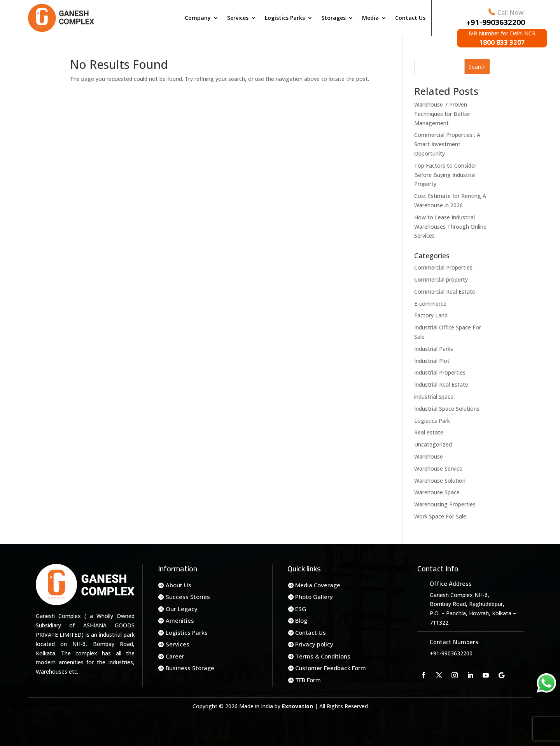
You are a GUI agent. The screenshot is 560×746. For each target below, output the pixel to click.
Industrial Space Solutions (447, 409)
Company (198, 18)
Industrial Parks (434, 349)
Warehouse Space (437, 492)
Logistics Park (432, 421)
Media (370, 18)
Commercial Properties (443, 267)
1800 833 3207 (502, 42)
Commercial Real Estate (445, 292)
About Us (178, 585)
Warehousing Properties (445, 504)
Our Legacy (182, 609)
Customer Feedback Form (331, 668)
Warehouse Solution (440, 481)
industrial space (434, 397)
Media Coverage (318, 585)
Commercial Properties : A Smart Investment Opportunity (447, 144)
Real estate (429, 432)
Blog (301, 620)
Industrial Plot (432, 361)
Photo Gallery (314, 597)
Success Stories (188, 597)
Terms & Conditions (323, 656)
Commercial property (441, 279)
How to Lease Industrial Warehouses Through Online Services (450, 227)
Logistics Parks (285, 18)
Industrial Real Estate (441, 384)
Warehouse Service (438, 468)
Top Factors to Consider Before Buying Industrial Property (445, 175)
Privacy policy (314, 644)
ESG (301, 609)
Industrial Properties (440, 372)
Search (477, 67)
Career (175, 656)
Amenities (180, 620)
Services (238, 18)
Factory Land (431, 315)
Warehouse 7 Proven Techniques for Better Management (442, 114)
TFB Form (308, 680)
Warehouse (429, 456)
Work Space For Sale (440, 516)
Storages (333, 18)
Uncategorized (433, 444)
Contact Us (410, 18)
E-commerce (430, 304)
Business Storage (190, 668)
